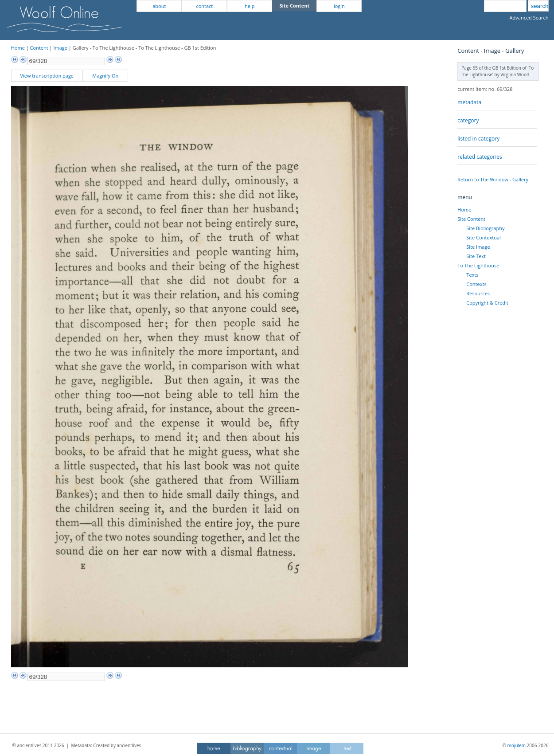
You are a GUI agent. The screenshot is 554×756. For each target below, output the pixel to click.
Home (18, 48)
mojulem (517, 745)
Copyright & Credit (487, 303)
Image (60, 48)
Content (39, 48)
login (339, 6)
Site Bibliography (485, 228)
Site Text (476, 256)
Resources (478, 293)
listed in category (478, 139)
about (159, 6)
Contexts (476, 284)
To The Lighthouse (478, 265)
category (468, 120)
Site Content (471, 219)
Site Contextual (483, 237)
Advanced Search (529, 18)
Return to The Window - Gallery (493, 179)
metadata (469, 102)
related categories (480, 157)
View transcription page (47, 76)
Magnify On (105, 76)
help (250, 6)
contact (204, 6)
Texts (472, 275)
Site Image (478, 247)
